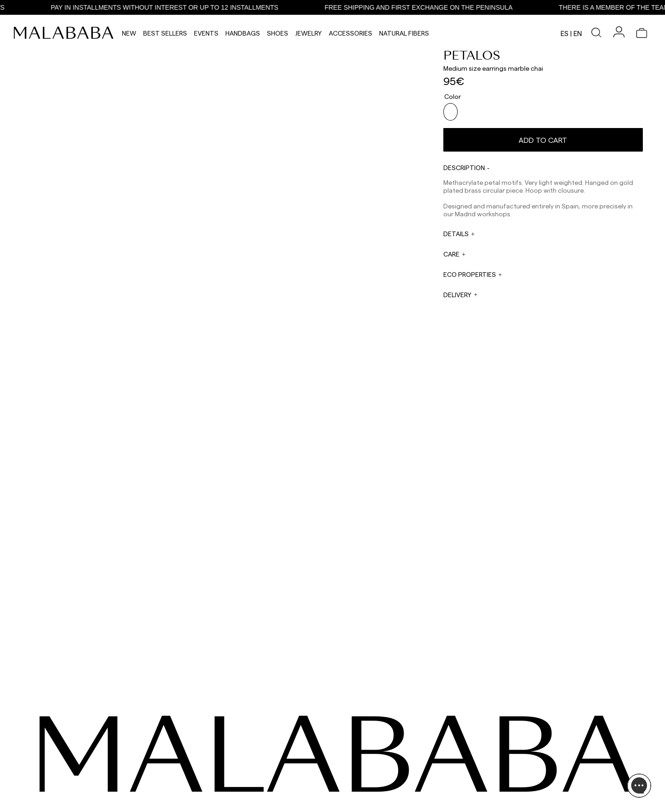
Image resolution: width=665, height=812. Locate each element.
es (565, 33)
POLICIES (547, 794)
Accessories (351, 33)
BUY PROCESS (554, 772)
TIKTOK (60, 761)
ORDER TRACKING (271, 802)
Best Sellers (165, 33)
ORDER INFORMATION (275, 785)
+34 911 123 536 (266, 756)
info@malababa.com (274, 791)
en (578, 33)
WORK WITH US (351, 796)
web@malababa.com (274, 774)
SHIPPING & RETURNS (563, 783)
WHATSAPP (262, 750)
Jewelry (308, 33)
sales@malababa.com (358, 759)
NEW (129, 33)
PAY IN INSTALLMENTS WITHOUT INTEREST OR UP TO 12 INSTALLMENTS (199, 7)
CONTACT (263, 736)
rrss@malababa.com (357, 782)
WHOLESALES (348, 750)
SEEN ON (64, 736)
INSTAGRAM (66, 750)
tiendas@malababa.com (362, 806)
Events (206, 33)
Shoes (278, 33)
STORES (546, 761)
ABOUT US (549, 750)
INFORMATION (557, 736)
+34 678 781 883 (267, 809)
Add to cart (543, 136)
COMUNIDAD (67, 772)
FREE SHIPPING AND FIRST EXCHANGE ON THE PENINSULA (453, 7)
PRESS (339, 773)
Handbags (243, 33)
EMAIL (255, 767)
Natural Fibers (404, 33)
